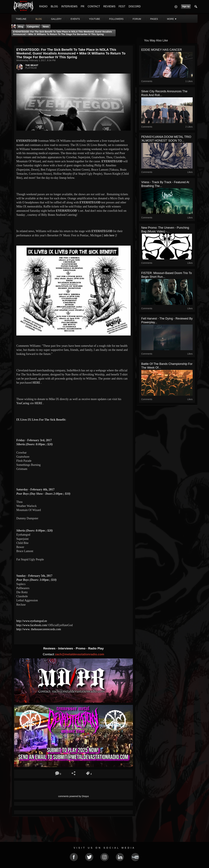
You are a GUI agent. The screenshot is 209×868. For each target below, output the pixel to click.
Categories (33, 27)
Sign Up (186, 7)
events (75, 19)
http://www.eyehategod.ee (32, 621)
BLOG (54, 6)
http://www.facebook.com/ (32, 625)
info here (109, 235)
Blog (21, 27)
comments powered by (73, 796)
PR (82, 6)
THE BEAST (32, 65)
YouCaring (23, 403)
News (46, 27)
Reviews (50, 648)
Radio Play (96, 648)
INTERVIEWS (69, 6)
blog (39, 19)
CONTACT (94, 6)
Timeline (21, 19)
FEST (122, 6)
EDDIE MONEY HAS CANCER (162, 50)
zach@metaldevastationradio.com (80, 654)
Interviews (66, 648)
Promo (81, 648)
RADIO (43, 6)
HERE (36, 383)
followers (116, 19)
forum (137, 19)
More (172, 19)
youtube (95, 19)
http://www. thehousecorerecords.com (39, 629)
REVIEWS (109, 6)
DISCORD (135, 6)
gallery (56, 19)
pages (154, 19)
